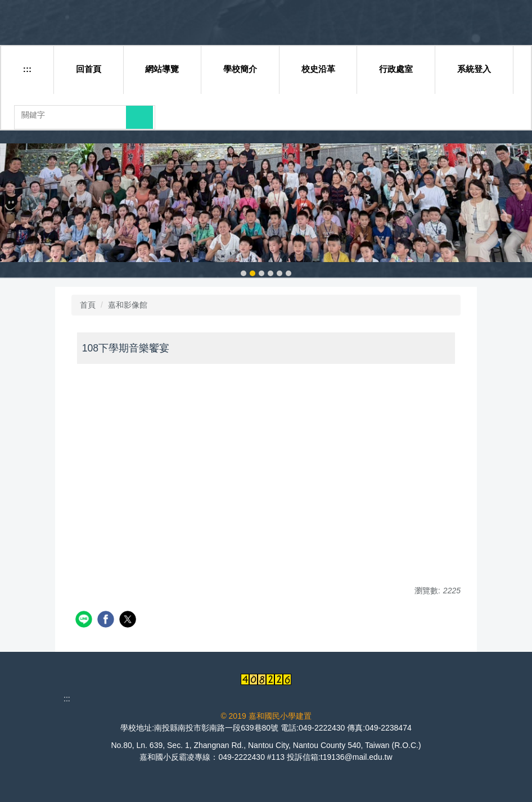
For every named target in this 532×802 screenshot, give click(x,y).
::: (27, 69)
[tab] (244, 273)
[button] (14, 211)
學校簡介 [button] (240, 69)
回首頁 (89, 69)
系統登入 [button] (474, 69)
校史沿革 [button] (318, 69)
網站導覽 (162, 69)
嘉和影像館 (128, 305)
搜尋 (139, 117)
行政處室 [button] (396, 69)
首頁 (88, 305)
